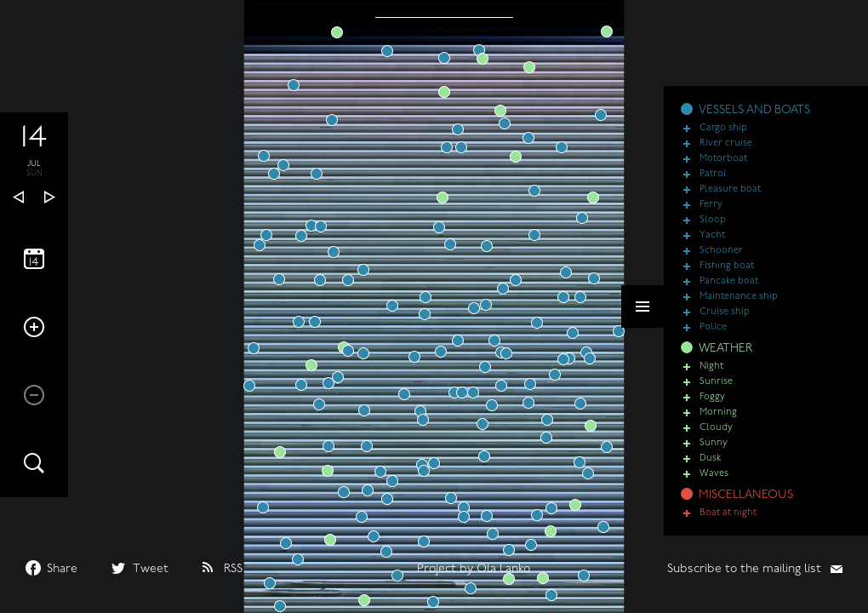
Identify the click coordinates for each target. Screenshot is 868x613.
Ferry (711, 205)
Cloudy (716, 428)
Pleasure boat (730, 189)
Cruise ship (725, 312)
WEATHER (725, 349)
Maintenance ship (739, 297)
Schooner (721, 251)
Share (62, 569)
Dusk (710, 458)
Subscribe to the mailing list (744, 569)
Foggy (712, 397)
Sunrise (716, 382)
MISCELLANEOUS (746, 495)
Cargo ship (723, 128)
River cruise (726, 143)
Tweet (151, 569)
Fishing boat (727, 266)
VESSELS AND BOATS (754, 110)
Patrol (713, 174)
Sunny (714, 443)
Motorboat (723, 159)
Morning (718, 412)
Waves (714, 474)
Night (711, 367)
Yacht (712, 235)
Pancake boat (729, 281)
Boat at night (728, 513)
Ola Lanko (503, 569)
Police (713, 327)
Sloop (713, 220)
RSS (233, 569)
